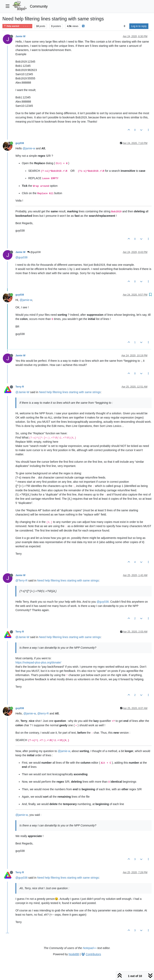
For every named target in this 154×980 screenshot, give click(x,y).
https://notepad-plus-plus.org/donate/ (38, 662)
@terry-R (43, 713)
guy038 (20, 143)
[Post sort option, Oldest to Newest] (124, 26)
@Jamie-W (22, 392)
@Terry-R (21, 580)
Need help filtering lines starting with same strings (70, 392)
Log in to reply (139, 26)
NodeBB (74, 954)
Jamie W (20, 36)
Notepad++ (90, 948)
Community (39, 6)
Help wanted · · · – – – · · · (17, 26)
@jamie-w (29, 148)
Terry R (20, 387)
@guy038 (34, 252)
